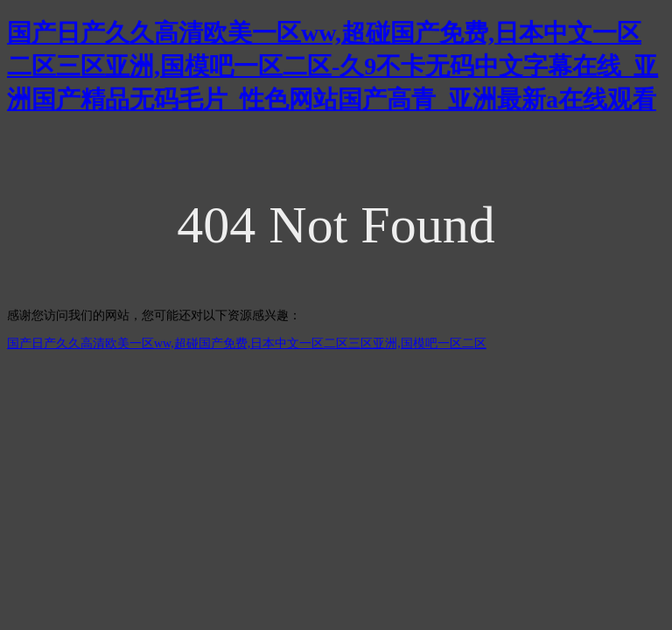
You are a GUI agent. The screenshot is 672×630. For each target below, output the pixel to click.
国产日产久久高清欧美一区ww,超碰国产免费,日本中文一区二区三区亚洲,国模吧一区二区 (247, 343)
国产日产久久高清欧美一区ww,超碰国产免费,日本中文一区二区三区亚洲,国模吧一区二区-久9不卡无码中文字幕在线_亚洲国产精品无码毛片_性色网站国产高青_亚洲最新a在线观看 (332, 66)
